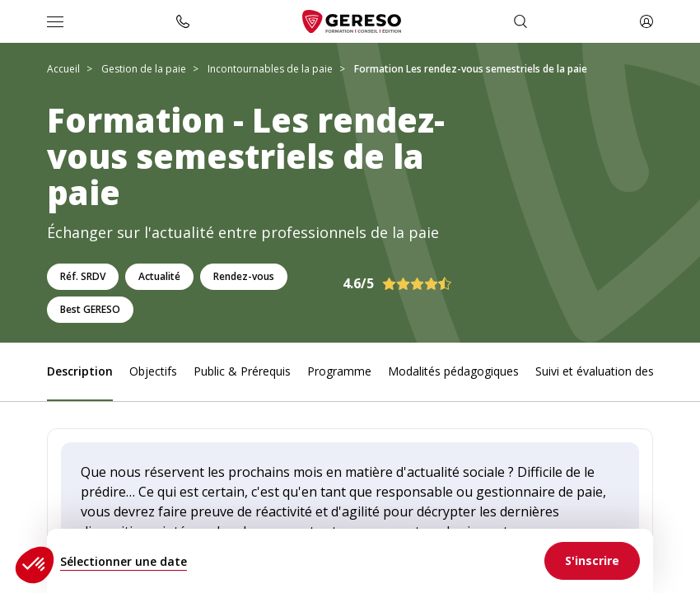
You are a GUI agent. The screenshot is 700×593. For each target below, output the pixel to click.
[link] (592, 561)
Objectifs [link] (153, 371)
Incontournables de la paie (270, 69)
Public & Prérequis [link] (242, 371)
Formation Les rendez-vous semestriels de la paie (471, 69)
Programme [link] (339, 371)
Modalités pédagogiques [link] (453, 371)
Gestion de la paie (144, 69)
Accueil (63, 69)
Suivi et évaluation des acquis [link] (613, 371)
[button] (35, 565)
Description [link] (80, 371)
